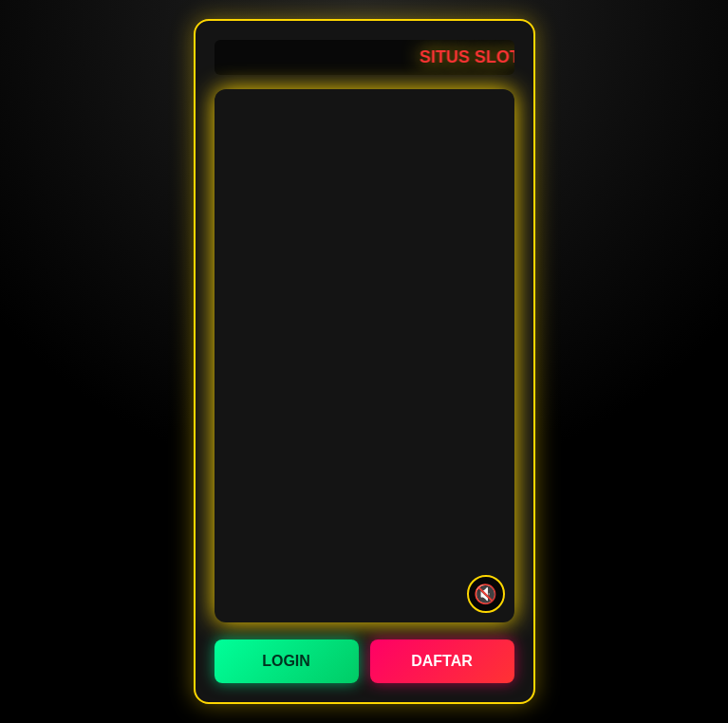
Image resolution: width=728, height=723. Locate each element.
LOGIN (286, 661)
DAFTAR (442, 661)
